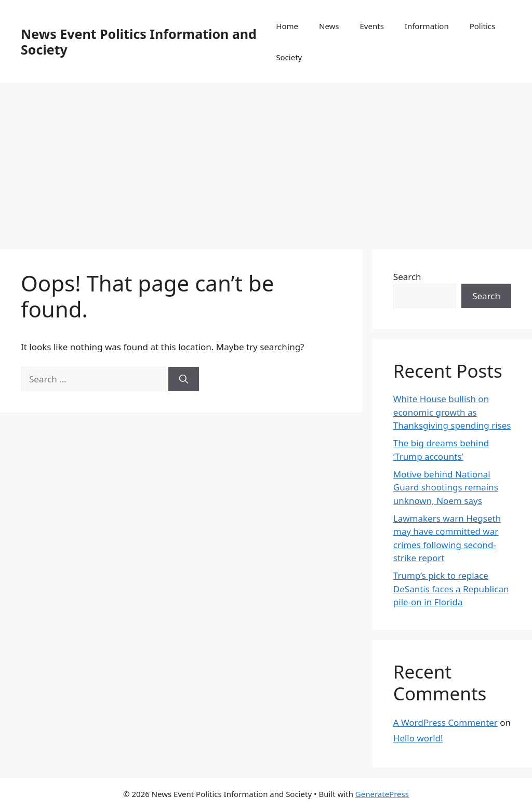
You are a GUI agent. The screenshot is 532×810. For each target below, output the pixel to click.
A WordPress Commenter (445, 722)
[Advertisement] (266, 161)
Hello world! (418, 738)
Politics (483, 26)
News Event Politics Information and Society (139, 42)
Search (407, 277)
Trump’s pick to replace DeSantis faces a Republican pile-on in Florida (451, 589)
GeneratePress (382, 794)
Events (372, 26)
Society (289, 57)
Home (287, 26)
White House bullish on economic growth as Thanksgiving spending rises (452, 412)
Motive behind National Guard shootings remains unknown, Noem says (446, 487)
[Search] (184, 379)
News (329, 26)
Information (427, 26)
